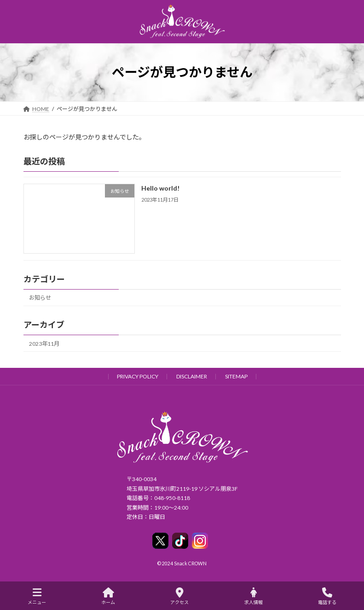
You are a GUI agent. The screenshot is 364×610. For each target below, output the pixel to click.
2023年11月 (44, 343)
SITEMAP (236, 376)
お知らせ (40, 298)
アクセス (179, 596)
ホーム (108, 596)
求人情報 (254, 596)
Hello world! (160, 188)
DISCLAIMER (192, 376)
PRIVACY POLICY (138, 376)
